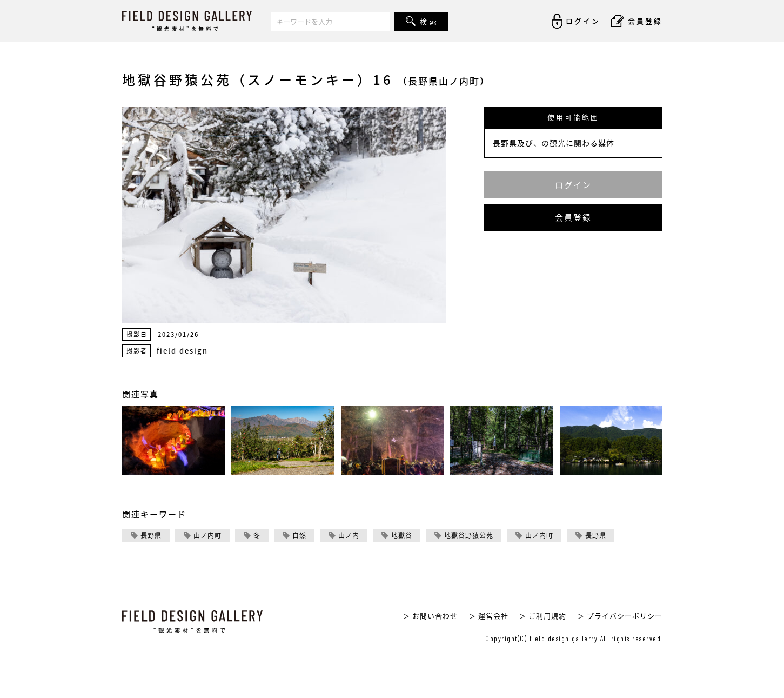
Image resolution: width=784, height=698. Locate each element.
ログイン (573, 185)
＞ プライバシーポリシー (620, 616)
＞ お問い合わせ (430, 616)
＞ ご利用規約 (542, 616)
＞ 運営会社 (488, 616)
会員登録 (573, 217)
